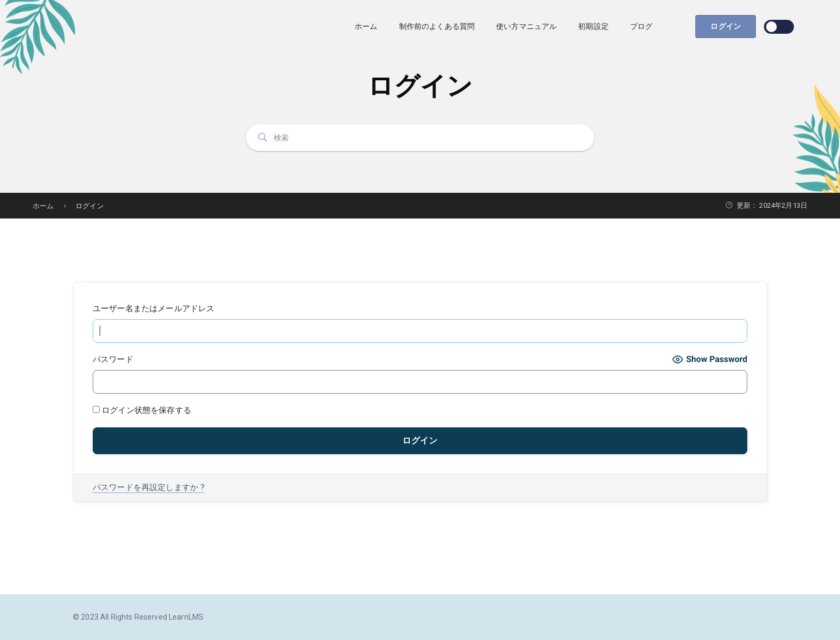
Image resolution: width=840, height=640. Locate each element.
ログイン (726, 26)
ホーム (366, 26)
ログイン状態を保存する (142, 410)
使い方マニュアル (526, 26)
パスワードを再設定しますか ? (149, 487)
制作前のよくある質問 (437, 26)
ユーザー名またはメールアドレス (153, 308)
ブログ (641, 26)
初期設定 (593, 26)
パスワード (113, 359)
